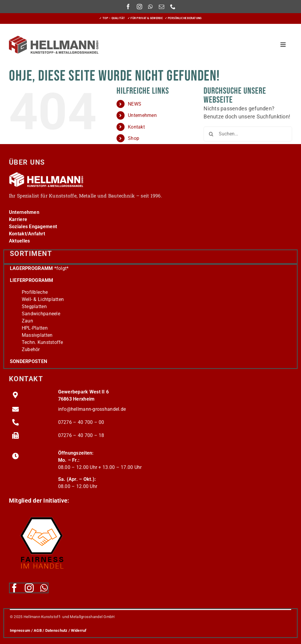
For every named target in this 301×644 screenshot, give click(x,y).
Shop (134, 138)
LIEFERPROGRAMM (32, 280)
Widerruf (79, 630)
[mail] (162, 7)
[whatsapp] (150, 7)
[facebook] (128, 7)
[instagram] (139, 7)
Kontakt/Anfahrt (27, 234)
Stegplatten (34, 306)
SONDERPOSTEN (28, 361)
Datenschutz (56, 630)
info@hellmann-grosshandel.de (92, 409)
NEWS (135, 104)
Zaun (27, 321)
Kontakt (136, 127)
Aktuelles (19, 241)
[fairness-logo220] (42, 513)
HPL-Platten (35, 328)
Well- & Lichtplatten (43, 299)
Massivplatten (37, 335)
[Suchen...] (248, 134)
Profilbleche (35, 292)
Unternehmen (142, 115)
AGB (38, 630)
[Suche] (211, 134)
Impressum (20, 630)
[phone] (173, 7)
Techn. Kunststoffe (42, 342)
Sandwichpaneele (41, 314)
